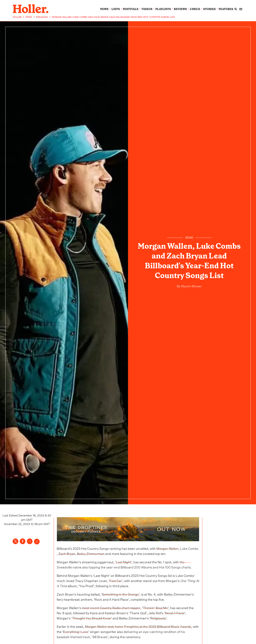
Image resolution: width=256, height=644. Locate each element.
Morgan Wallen (167, 548)
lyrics (195, 9)
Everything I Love (76, 631)
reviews (180, 9)
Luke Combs (189, 548)
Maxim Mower (191, 286)
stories (209, 9)
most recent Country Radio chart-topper (111, 607)
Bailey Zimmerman (91, 553)
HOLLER (17, 17)
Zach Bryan (67, 553)
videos (147, 9)
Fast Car (116, 580)
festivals (131, 9)
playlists (163, 9)
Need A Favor (175, 613)
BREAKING (42, 17)
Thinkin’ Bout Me (155, 607)
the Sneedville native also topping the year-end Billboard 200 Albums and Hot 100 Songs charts (124, 564)
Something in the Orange (120, 594)
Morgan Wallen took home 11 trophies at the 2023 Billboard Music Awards (138, 626)
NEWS (29, 17)
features (226, 9)
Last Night (123, 562)
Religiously (158, 618)
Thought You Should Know (92, 618)
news (104, 9)
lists (116, 9)
